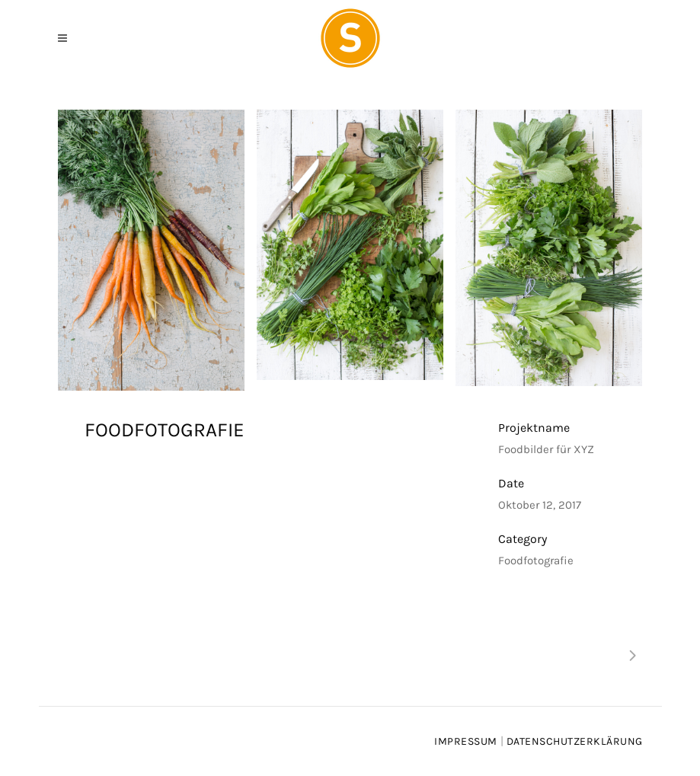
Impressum (466, 741)
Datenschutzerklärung (575, 741)
